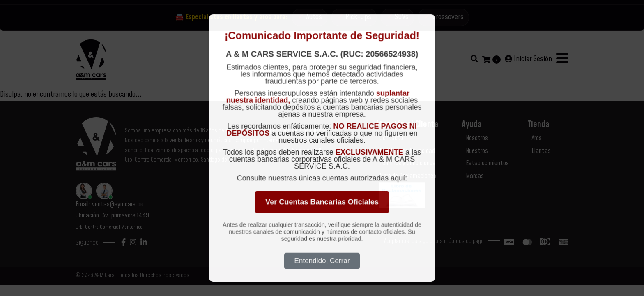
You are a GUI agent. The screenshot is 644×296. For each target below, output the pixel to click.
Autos (314, 17)
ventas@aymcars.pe (118, 204)
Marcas (475, 176)
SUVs (402, 17)
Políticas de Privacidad (407, 151)
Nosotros (477, 138)
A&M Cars (105, 275)
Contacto (391, 138)
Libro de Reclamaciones (408, 176)
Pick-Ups (358, 17)
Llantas (541, 151)
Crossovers (448, 17)
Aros (537, 138)
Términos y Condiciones (407, 163)
